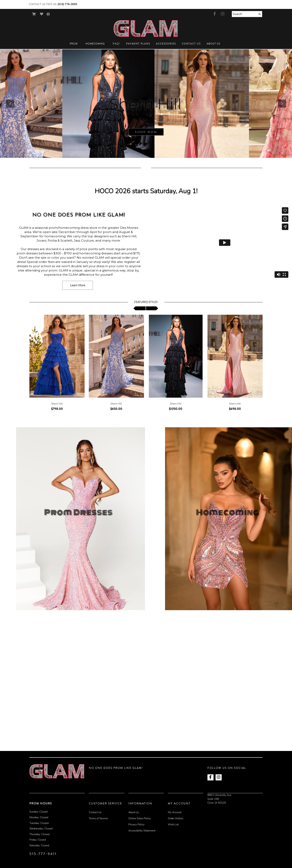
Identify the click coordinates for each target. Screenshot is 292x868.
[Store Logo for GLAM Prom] (146, 29)
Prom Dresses (78, 512)
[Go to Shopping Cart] (34, 14)
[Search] (247, 14)
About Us (134, 812)
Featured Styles (146, 302)
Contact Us (95, 812)
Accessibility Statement (142, 831)
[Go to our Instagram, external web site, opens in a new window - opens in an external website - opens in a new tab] (223, 14)
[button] (75, 44)
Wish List (173, 825)
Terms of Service (98, 818)
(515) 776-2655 (67, 4)
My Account (175, 812)
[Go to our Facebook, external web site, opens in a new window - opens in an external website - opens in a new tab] (215, 14)
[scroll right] (152, 308)
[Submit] (260, 14)
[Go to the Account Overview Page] (48, 15)
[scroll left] (140, 308)
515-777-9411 (43, 854)
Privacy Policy (136, 825)
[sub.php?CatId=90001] (146, 104)
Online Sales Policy (140, 818)
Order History (176, 818)
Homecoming (228, 512)
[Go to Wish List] (42, 14)
